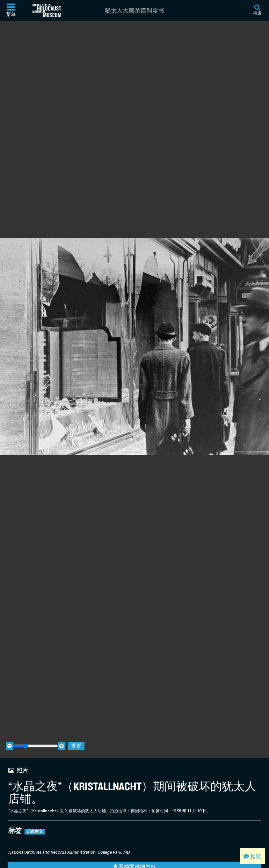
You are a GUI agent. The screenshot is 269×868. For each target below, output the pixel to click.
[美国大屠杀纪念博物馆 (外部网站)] (47, 11)
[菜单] (11, 11)
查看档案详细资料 (134, 853)
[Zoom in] (61, 733)
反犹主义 (35, 818)
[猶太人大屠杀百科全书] (134, 11)
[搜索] (257, 11)
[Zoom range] (36, 733)
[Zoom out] (10, 733)
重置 (76, 732)
